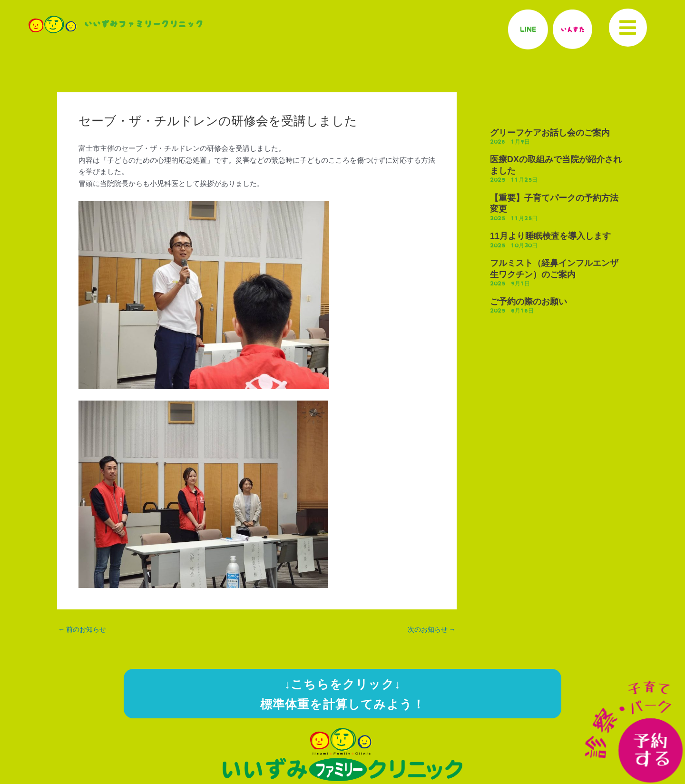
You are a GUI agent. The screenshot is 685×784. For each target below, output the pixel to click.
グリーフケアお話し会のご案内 (550, 133)
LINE (528, 29)
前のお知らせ (84, 630)
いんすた (572, 29)
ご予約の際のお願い (528, 302)
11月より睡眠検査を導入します (550, 236)
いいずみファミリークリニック (144, 24)
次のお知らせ (430, 630)
